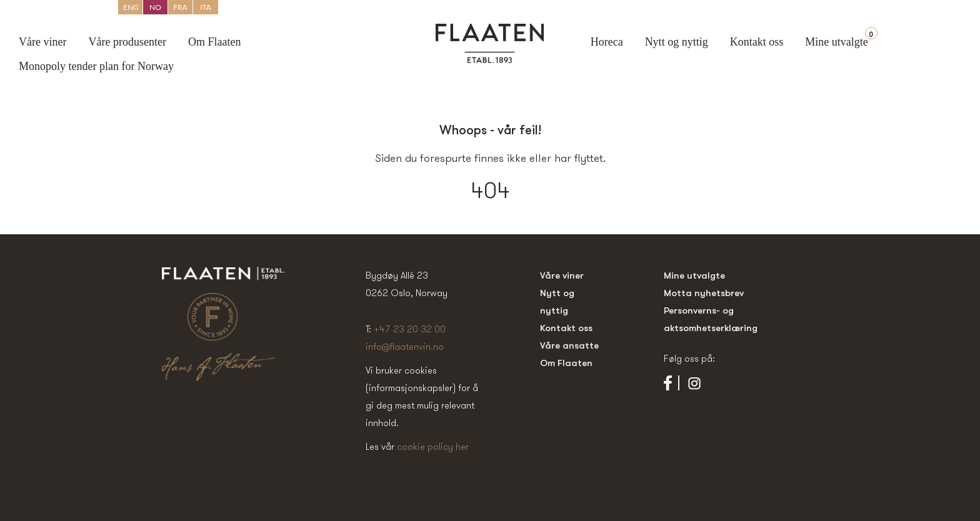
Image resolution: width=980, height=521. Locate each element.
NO (155, 7)
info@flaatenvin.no (405, 346)
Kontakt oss (757, 42)
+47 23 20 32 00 (410, 329)
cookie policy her (433, 446)
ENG (131, 7)
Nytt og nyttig (677, 42)
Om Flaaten (214, 42)
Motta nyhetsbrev (704, 293)
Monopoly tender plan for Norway (96, 66)
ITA (206, 7)
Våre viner (42, 42)
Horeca (607, 42)
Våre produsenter (127, 42)
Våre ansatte (569, 345)
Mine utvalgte (836, 42)
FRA (180, 7)
